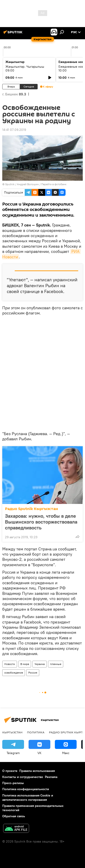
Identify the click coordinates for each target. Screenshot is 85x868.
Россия (33, 673)
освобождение (14, 673)
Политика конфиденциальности (26, 789)
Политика (36, 732)
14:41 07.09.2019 (14, 130)
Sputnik (10, 184)
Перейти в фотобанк (54, 184)
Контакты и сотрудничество (23, 777)
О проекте (10, 771)
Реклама (51, 777)
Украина (40, 664)
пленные (56, 664)
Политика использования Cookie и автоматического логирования (28, 798)
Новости (10, 664)
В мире (25, 664)
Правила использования (37, 771)
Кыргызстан (12, 732)
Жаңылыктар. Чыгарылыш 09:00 (25, 68)
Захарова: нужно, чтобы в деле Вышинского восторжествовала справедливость (41, 522)
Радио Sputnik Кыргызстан (32, 509)
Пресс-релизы (13, 783)
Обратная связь (14, 816)
